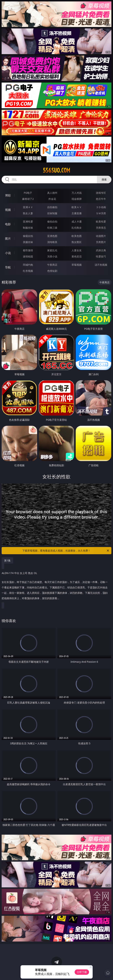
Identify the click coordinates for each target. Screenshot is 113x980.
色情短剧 (52, 271)
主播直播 (77, 213)
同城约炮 (28, 265)
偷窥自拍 (28, 236)
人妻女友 (77, 250)
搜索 (104, 179)
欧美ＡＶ (77, 207)
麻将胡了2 (28, 199)
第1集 (7, 560)
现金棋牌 (77, 199)
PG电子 (28, 193)
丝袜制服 (52, 213)
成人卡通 (77, 222)
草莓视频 (77, 265)
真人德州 (52, 193)
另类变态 (101, 228)
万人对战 (77, 193)
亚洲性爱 (28, 222)
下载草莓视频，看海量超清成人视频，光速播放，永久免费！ (66, 551)
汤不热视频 (101, 265)
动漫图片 (101, 236)
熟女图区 (77, 242)
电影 (8, 224)
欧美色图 (77, 236)
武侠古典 (101, 250)
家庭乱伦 (52, 250)
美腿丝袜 (28, 242)
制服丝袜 (28, 228)
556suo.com (56, 170)
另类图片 (101, 242)
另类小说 (52, 256)
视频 (8, 210)
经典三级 (52, 228)
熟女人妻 (28, 213)
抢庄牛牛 (101, 199)
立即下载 (82, 972)
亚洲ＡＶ (28, 207)
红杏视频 (28, 271)
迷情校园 (28, 256)
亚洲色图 (52, 236)
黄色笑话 (77, 256)
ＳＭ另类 (101, 213)
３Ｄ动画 (101, 207)
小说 (8, 253)
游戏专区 (101, 193)
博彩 (8, 195)
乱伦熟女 (77, 228)
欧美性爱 (101, 222)
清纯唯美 (52, 242)
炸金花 (52, 199)
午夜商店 (52, 265)
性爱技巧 (101, 256)
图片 (8, 239)
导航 (8, 267)
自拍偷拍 (52, 207)
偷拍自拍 (52, 222)
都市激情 (28, 250)
